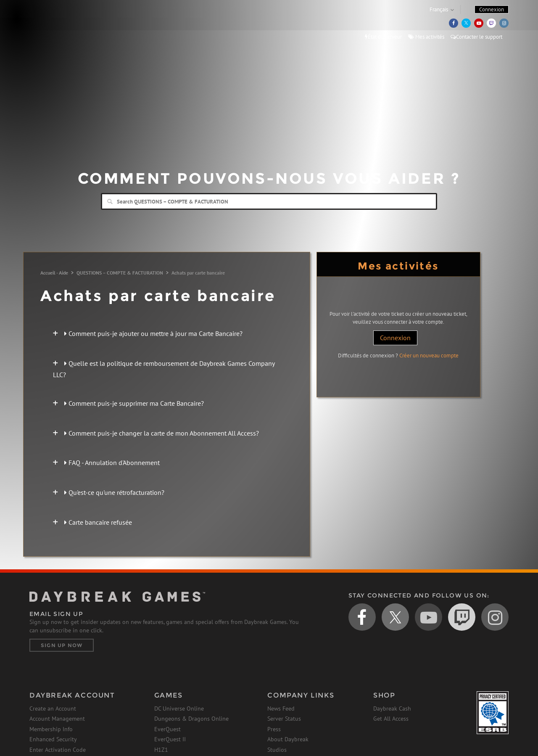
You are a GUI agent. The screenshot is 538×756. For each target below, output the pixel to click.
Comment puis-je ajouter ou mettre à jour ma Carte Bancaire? (153, 333)
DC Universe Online (179, 708)
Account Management (57, 719)
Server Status (284, 719)
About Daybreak (288, 739)
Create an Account (53, 708)
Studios (277, 750)
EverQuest (167, 729)
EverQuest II (170, 739)
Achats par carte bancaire (198, 273)
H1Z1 (161, 750)
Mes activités (426, 37)
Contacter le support (476, 37)
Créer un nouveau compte (429, 356)
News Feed (281, 708)
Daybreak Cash (392, 708)
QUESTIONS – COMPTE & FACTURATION (120, 273)
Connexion (395, 338)
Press (274, 729)
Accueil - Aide (54, 273)
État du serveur (383, 37)
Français (439, 9)
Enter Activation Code (58, 750)
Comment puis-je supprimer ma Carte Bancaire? (134, 403)
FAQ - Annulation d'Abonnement (112, 463)
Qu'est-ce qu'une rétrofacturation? (114, 492)
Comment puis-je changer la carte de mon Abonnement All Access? (162, 433)
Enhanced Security (53, 739)
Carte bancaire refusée (98, 522)
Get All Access (391, 719)
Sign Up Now (62, 645)
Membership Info (51, 729)
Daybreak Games (67, 24)
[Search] (269, 201)
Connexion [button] (492, 9)
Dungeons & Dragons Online (191, 719)
